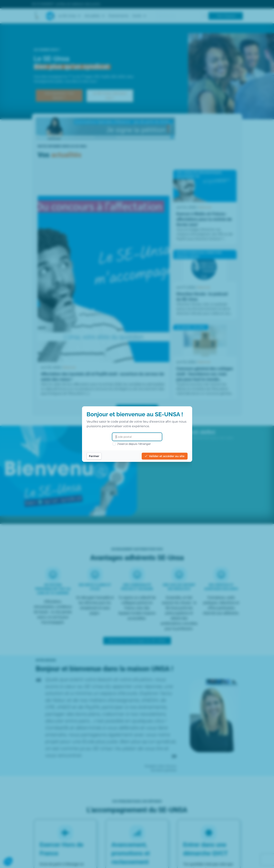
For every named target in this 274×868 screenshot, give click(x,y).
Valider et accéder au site (165, 456)
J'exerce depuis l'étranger (132, 444)
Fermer (94, 456)
